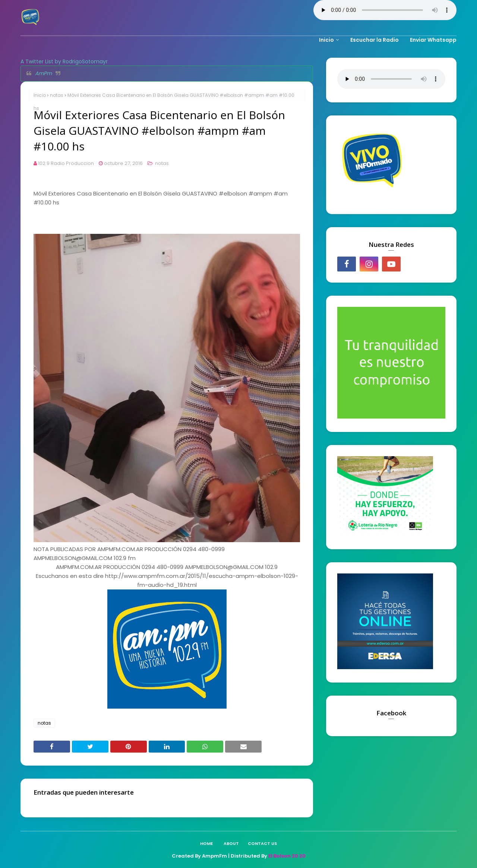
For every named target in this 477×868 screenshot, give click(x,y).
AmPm (43, 73)
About (231, 843)
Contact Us (262, 843)
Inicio (40, 95)
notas (57, 95)
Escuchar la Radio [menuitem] (375, 40)
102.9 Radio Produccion (66, 163)
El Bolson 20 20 (287, 856)
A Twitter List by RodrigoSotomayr (64, 61)
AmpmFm (214, 856)
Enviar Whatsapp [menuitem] (433, 40)
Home (206, 843)
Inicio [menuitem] (326, 40)
